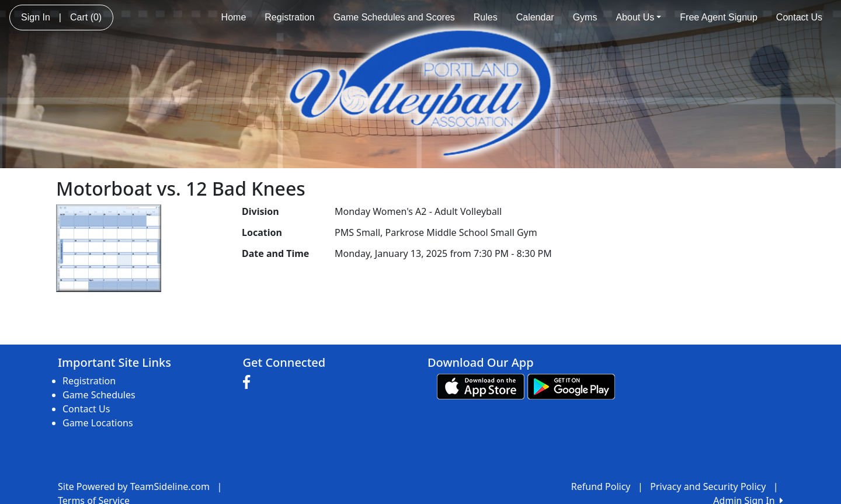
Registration (289, 17)
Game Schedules (99, 395)
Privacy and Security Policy (708, 486)
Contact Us (799, 17)
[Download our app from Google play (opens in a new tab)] (571, 386)
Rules (486, 17)
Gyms (585, 17)
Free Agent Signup (719, 17)
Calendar (535, 17)
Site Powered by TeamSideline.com (134, 486)
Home (234, 17)
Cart (86, 17)
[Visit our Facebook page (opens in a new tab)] (249, 383)
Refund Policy (601, 486)
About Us (638, 17)
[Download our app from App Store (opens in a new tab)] (481, 386)
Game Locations (98, 423)
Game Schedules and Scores (394, 17)
